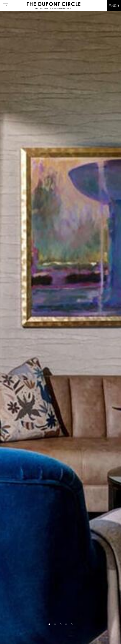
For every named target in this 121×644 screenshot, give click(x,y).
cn (6, 6)
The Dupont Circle (54, 6)
